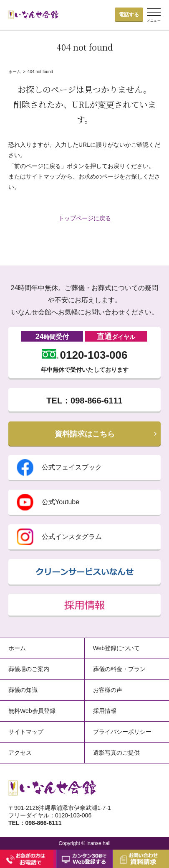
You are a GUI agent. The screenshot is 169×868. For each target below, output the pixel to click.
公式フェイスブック (59, 467)
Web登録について (117, 648)
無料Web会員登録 (32, 711)
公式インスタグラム (59, 537)
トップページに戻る (85, 218)
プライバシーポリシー (122, 732)
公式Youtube (48, 502)
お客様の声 (108, 690)
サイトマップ (26, 732)
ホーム (15, 72)
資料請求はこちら (85, 434)
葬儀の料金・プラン (119, 669)
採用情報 (105, 711)
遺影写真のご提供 (116, 753)
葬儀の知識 (23, 690)
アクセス (20, 753)
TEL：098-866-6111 (84, 401)
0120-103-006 (85, 355)
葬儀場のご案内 (29, 669)
